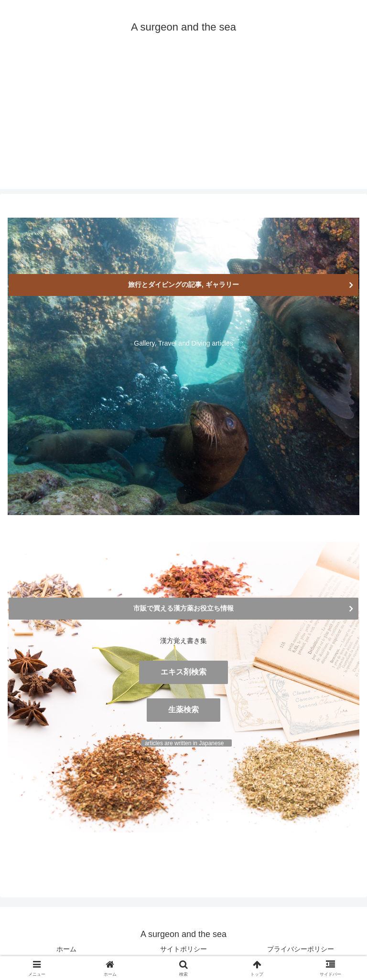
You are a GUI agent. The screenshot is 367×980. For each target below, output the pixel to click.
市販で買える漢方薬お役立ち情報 (183, 608)
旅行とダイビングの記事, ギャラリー (183, 285)
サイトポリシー (183, 949)
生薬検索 (183, 710)
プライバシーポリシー (301, 949)
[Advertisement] (183, 122)
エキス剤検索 (183, 672)
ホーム (66, 949)
